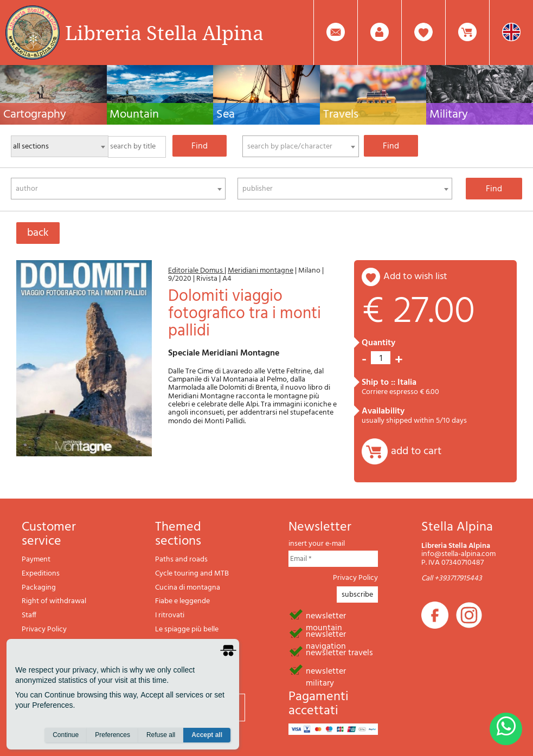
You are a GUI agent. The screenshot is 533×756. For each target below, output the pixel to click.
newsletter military (326, 670)
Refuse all (161, 735)
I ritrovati (170, 615)
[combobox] (301, 146)
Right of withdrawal (54, 601)
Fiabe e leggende (182, 601)
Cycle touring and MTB (192, 574)
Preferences (113, 735)
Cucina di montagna (188, 588)
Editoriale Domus (196, 271)
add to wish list (415, 277)
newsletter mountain (326, 615)
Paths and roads (181, 560)
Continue (66, 735)
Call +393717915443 (452, 579)
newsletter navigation (326, 634)
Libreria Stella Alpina (164, 33)
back (38, 233)
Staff (29, 615)
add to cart (416, 451)
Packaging (39, 588)
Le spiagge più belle (187, 629)
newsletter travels (339, 652)
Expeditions (41, 574)
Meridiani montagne (261, 271)
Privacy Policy (44, 629)
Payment (36, 560)
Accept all (207, 735)
